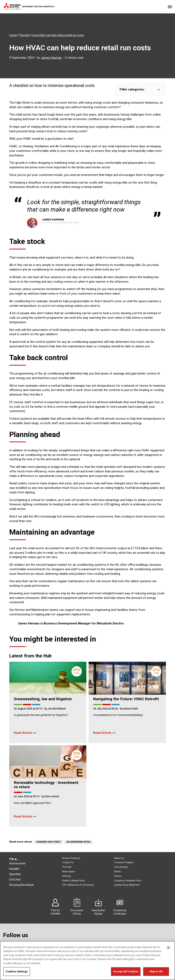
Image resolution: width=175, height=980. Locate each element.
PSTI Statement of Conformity (78, 885)
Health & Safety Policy (74, 881)
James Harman (51, 58)
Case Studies (121, 867)
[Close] (168, 950)
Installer (14, 869)
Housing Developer (22, 885)
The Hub (67, 867)
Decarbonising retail (79, 842)
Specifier (15, 874)
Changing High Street (48, 842)
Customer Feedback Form (128, 881)
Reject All (156, 974)
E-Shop (118, 876)
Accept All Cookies (126, 974)
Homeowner (18, 863)
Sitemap (67, 876)
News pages (69, 872)
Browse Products (71, 858)
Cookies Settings (17, 974)
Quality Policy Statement (127, 885)
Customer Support (124, 862)
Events (117, 872)
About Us (119, 858)
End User (15, 879)
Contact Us (68, 862)
